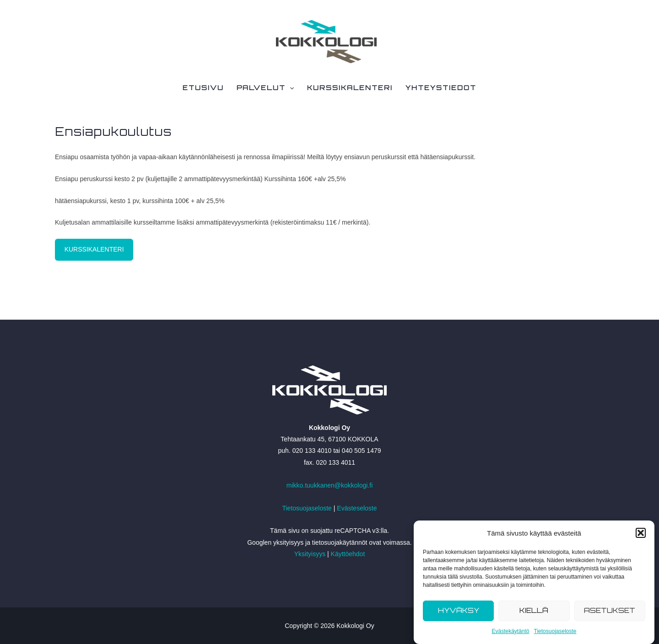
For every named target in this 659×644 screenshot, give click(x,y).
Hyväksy (459, 610)
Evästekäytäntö (510, 631)
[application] (290, 88)
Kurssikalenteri (350, 88)
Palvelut (265, 88)
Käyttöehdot (348, 554)
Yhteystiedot (441, 88)
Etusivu (203, 88)
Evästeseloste (357, 508)
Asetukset (610, 610)
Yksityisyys (310, 554)
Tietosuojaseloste (555, 631)
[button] (641, 533)
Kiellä (534, 610)
